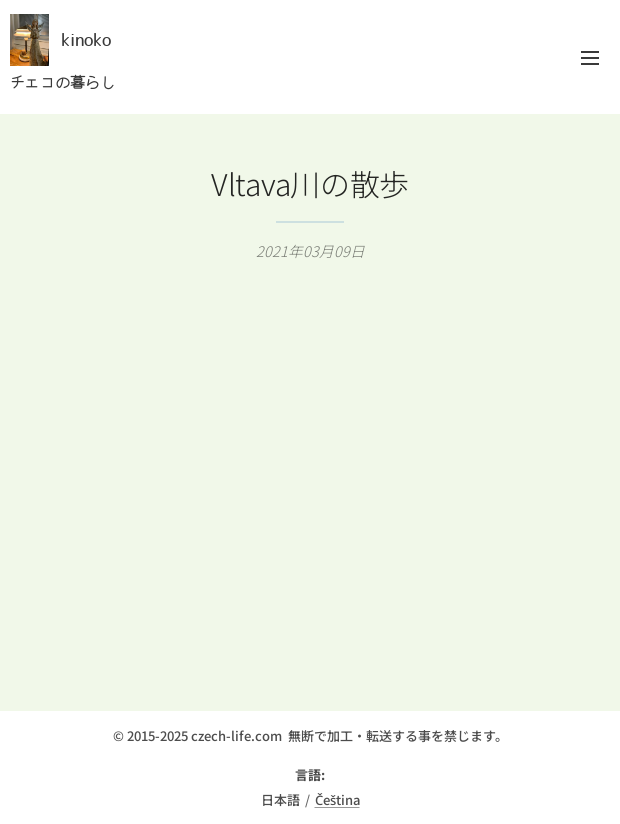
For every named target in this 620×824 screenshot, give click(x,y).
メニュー (590, 58)
